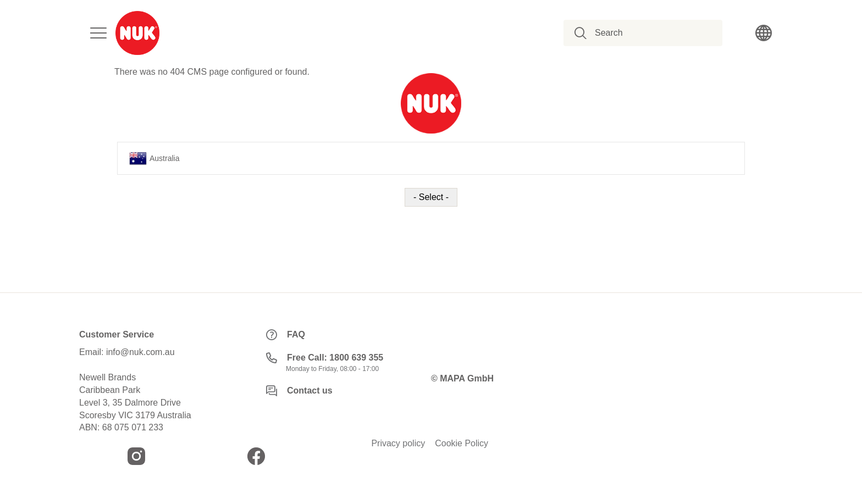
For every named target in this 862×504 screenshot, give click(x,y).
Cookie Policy (462, 444)
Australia (154, 158)
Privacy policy (398, 444)
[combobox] (649, 33)
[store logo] (137, 33)
